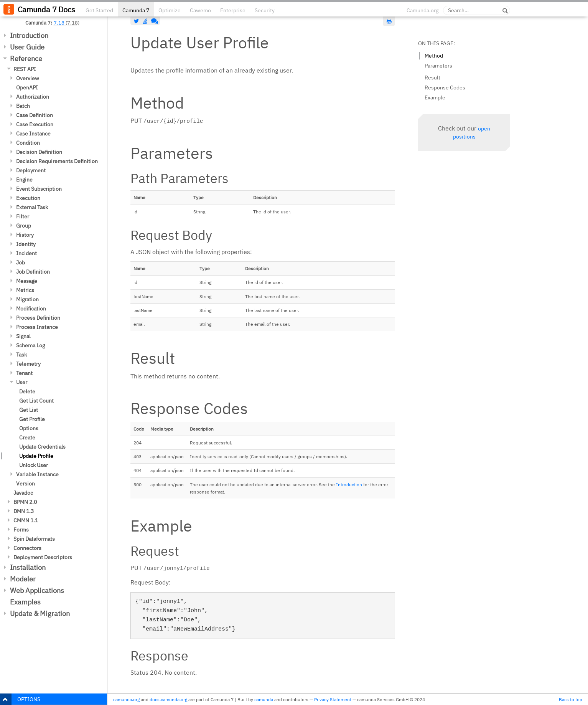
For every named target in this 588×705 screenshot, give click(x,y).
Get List (29, 410)
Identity (26, 244)
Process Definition (38, 318)
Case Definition (35, 115)
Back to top (571, 699)
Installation (28, 567)
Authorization (33, 97)
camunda (264, 699)
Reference (26, 59)
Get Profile (32, 419)
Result (432, 78)
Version (26, 484)
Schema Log (30, 345)
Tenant (24, 373)
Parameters (438, 66)
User (22, 382)
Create (27, 438)
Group (24, 226)
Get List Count (36, 401)
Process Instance (37, 327)
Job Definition (33, 272)
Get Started (99, 10)
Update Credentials (42, 447)
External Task (32, 207)
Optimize (170, 10)
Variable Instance (37, 474)
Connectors (27, 548)
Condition (28, 143)
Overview (28, 78)
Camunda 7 (136, 10)
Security (265, 10)
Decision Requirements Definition (57, 161)
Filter (23, 216)
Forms (21, 530)
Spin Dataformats (34, 539)
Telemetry (28, 364)
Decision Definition (39, 152)
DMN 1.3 (24, 511)
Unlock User (34, 465)
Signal (23, 336)
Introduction (29, 35)
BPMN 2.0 (25, 502)
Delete (27, 391)
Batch (23, 106)
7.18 (59, 23)
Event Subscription (39, 189)
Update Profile (36, 456)
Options (29, 428)
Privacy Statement (333, 699)
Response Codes (445, 88)
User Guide (27, 47)
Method (434, 56)
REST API (25, 69)
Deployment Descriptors (43, 557)
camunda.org (126, 699)
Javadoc (23, 493)
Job (21, 263)
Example (435, 97)
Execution (28, 198)
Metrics (25, 290)
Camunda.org (422, 10)
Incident (26, 253)
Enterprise (233, 10)
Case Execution (35, 124)
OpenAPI (27, 88)
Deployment (31, 170)
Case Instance (33, 134)
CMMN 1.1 (26, 520)
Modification (31, 309)
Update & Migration (40, 613)
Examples (25, 602)
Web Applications (37, 590)
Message (27, 281)
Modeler (23, 579)
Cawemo (200, 10)
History (25, 235)
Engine (24, 180)
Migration (27, 299)
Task (21, 355)
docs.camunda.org (168, 699)
